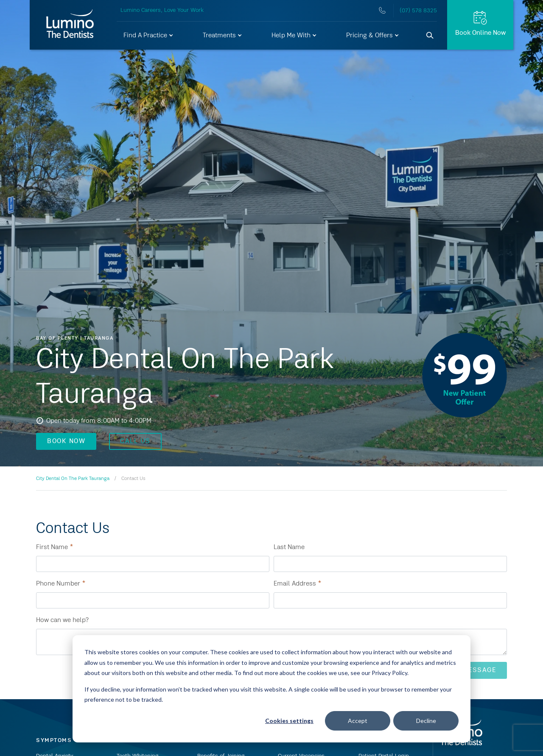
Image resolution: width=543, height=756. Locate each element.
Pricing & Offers (373, 36)
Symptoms (54, 740)
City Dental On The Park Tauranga (73, 479)
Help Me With (294, 36)
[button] (149, 36)
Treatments (223, 36)
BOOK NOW (66, 441)
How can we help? (62, 620)
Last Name (289, 547)
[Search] (430, 36)
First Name (55, 547)
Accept (358, 721)
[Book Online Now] (480, 25)
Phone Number (61, 584)
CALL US (135, 441)
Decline (426, 721)
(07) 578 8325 (418, 11)
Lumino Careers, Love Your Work (162, 10)
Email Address (298, 584)
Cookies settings (289, 721)
